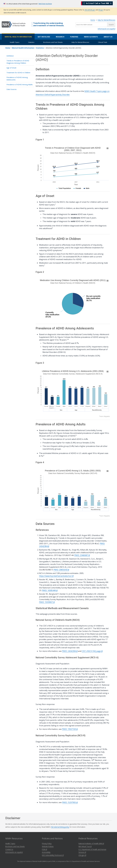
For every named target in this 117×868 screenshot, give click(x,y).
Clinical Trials (103, 42)
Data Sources (12, 89)
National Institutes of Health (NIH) (91, 843)
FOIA (44, 849)
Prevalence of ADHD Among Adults (20, 85)
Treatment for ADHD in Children (18, 73)
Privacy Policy (47, 843)
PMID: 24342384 (70, 651)
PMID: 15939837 (47, 602)
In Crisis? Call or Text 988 (97, 4)
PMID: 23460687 (82, 555)
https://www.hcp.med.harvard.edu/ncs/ (56, 576)
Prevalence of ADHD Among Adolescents (17, 79)
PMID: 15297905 (70, 802)
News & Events (91, 37)
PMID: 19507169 (70, 729)
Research (60, 37)
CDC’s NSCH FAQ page (92, 651)
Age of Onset (11, 68)
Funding (74, 37)
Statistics (31, 42)
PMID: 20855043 (61, 570)
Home (93, 20)
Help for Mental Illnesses (106, 20)
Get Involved (44, 37)
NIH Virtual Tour (85, 846)
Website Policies (48, 846)
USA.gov (82, 855)
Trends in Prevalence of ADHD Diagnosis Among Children (18, 62)
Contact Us (9, 849)
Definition (10, 56)
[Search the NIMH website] (91, 25)
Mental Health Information (18, 37)
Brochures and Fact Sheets (53, 42)
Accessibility (46, 852)
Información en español (106, 29)
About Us (108, 37)
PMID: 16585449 (50, 590)
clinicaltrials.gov (90, 10)
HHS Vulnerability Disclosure (53, 855)
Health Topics (15, 42)
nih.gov (101, 10)
